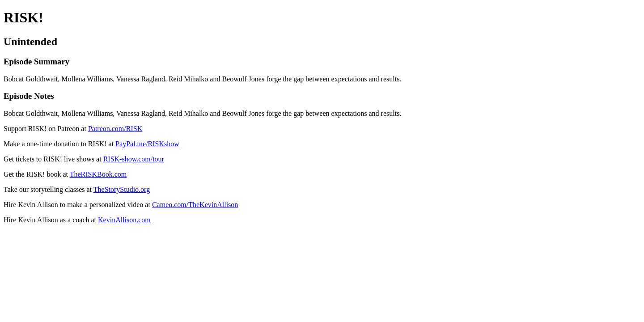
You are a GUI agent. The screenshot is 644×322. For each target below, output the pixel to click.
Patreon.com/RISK (115, 129)
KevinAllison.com (124, 220)
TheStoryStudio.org (122, 189)
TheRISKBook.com (98, 174)
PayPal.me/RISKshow (147, 144)
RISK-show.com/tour (134, 159)
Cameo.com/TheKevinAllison (195, 205)
